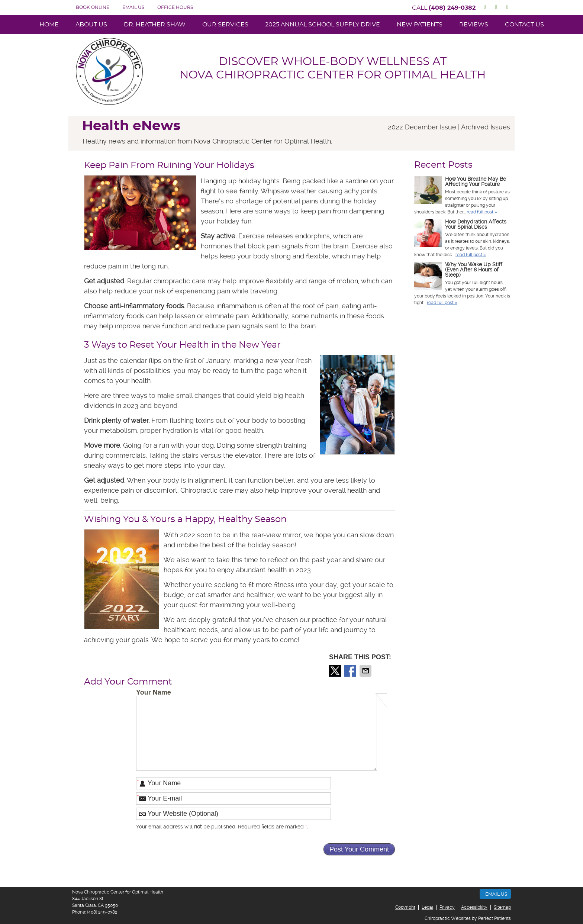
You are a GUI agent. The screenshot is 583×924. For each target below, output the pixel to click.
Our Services (225, 25)
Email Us (133, 7)
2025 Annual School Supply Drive (323, 25)
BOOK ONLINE (93, 7)
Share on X (336, 671)
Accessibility (474, 907)
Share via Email (366, 671)
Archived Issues (486, 127)
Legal (427, 907)
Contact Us (524, 25)
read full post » (482, 212)
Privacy (447, 907)
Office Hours (175, 7)
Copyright (405, 907)
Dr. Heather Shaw (155, 25)
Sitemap (502, 907)
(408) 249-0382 (452, 8)
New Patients (420, 25)
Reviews (474, 25)
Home (49, 25)
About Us (91, 25)
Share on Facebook (351, 671)
